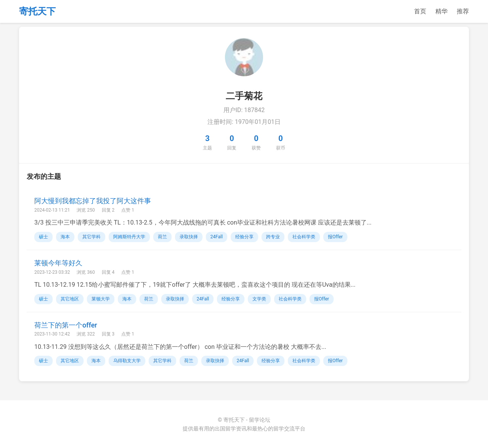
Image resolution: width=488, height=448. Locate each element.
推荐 (463, 11)
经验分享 (244, 237)
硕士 (43, 237)
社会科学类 (304, 237)
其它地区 (70, 299)
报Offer (335, 237)
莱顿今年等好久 (58, 263)
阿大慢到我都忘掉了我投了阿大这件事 (93, 201)
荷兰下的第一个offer (66, 325)
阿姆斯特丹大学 (129, 237)
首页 (420, 11)
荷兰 (162, 237)
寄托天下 (37, 11)
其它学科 (91, 237)
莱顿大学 (101, 299)
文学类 (259, 299)
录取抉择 (189, 237)
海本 (65, 237)
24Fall (217, 237)
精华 (441, 11)
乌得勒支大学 (127, 361)
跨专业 (273, 237)
